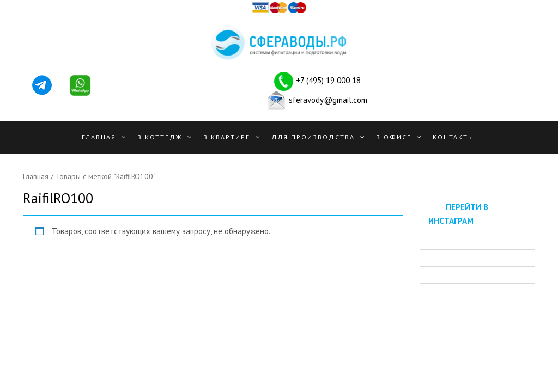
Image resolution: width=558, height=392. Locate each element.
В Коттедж (160, 137)
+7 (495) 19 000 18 (328, 80)
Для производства (313, 137)
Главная (99, 137)
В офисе (394, 137)
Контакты (453, 137)
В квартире (227, 137)
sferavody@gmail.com (328, 99)
